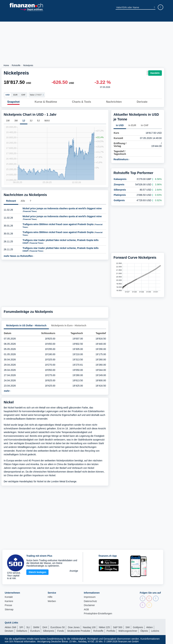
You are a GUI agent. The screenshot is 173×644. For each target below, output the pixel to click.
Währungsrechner (128, 630)
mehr (7, 390)
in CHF (145, 124)
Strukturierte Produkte (79, 630)
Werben (52, 600)
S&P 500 (118, 626)
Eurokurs (35, 630)
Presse (8, 604)
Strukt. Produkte (89, 17)
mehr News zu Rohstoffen (19, 255)
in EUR (132, 124)
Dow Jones (74, 626)
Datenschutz (90, 600)
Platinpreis (120, 191)
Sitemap (9, 608)
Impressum (90, 596)
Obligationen (140, 17)
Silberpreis (120, 186)
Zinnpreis (119, 181)
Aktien (7, 17)
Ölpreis (144, 630)
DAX (45, 626)
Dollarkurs (22, 630)
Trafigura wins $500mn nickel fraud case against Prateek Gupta (58, 223)
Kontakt (9, 596)
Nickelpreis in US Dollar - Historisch (26, 324)
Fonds (40, 17)
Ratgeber (157, 17)
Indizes (28, 17)
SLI (28, 626)
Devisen (124, 17)
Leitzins (155, 630)
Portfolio (111, 630)
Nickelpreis (28, 65)
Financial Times (30, 210)
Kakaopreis (120, 176)
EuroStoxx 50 (58, 626)
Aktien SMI (10, 626)
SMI (128, 626)
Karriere (9, 600)
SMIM (36, 626)
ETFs (51, 17)
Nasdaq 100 (89, 626)
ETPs (60, 17)
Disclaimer (89, 604)
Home (6, 65)
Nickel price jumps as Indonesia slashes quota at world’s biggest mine (62, 207)
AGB (86, 608)
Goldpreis (119, 197)
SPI (21, 626)
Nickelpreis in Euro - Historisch (69, 324)
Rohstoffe (109, 17)
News (17, 17)
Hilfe (50, 596)
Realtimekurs (122, 158)
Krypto (71, 17)
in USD (120, 124)
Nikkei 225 (104, 626)
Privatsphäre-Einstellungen (98, 612)
